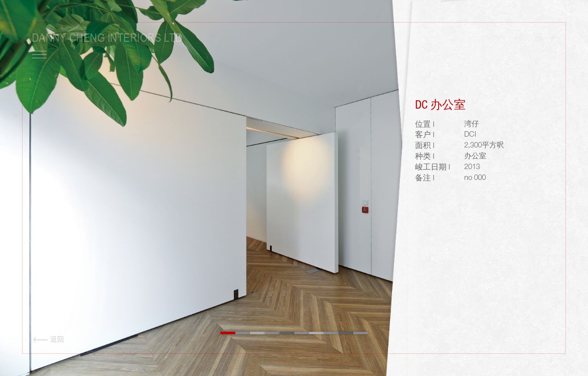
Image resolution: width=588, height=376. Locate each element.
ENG (521, 38)
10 (361, 333)
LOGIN (491, 38)
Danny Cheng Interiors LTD (107, 38)
